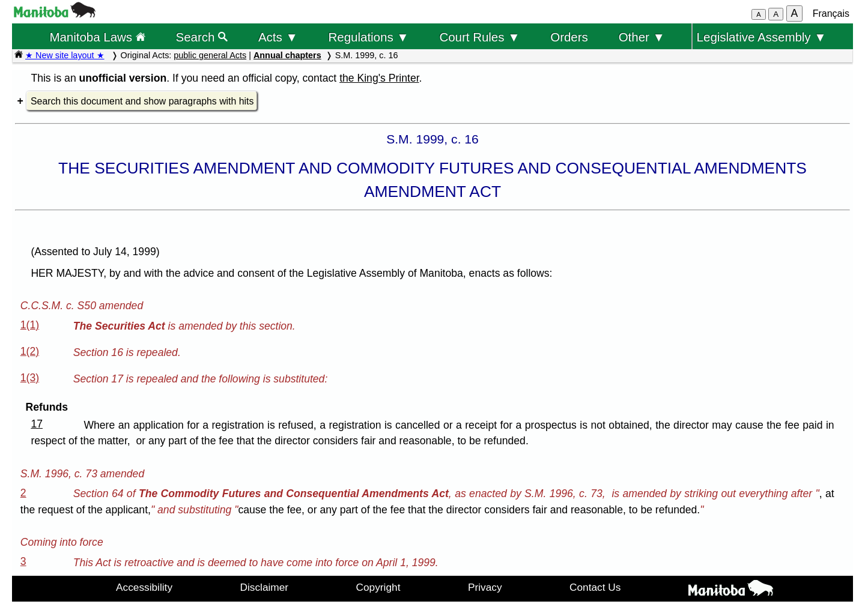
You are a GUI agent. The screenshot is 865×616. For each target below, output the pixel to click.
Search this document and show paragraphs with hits (142, 101)
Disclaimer (265, 587)
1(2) (30, 351)
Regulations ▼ (369, 37)
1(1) (30, 325)
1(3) (30, 378)
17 (37, 424)
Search (202, 37)
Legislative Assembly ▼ (762, 37)
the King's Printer (379, 78)
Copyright (378, 587)
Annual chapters (287, 55)
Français (831, 14)
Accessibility (144, 587)
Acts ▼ (278, 37)
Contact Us (595, 587)
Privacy (485, 587)
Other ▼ (642, 37)
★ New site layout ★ (65, 55)
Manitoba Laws (97, 37)
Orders (569, 37)
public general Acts (210, 55)
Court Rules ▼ (479, 37)
